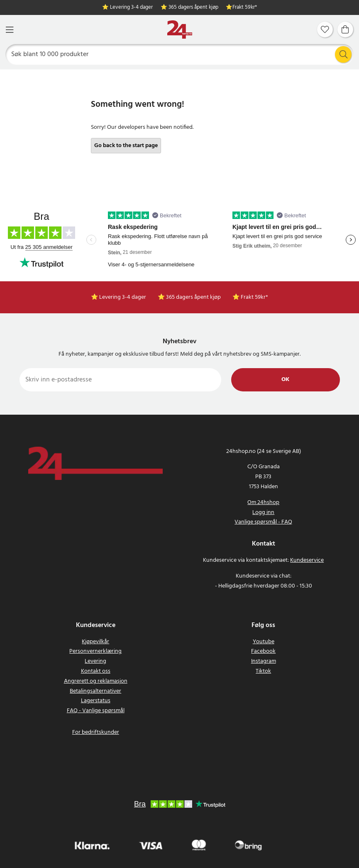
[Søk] (180, 54)
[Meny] (10, 30)
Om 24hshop (263, 503)
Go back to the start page (126, 146)
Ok (285, 380)
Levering (95, 661)
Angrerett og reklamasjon (96, 681)
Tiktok (263, 671)
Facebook (263, 651)
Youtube (264, 642)
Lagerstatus (96, 701)
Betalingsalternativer (95, 691)
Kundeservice (307, 560)
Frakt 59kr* (245, 8)
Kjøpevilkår (95, 642)
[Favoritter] (325, 30)
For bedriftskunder (96, 732)
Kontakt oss (96, 671)
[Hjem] (180, 30)
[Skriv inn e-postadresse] (121, 380)
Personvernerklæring (95, 651)
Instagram (264, 661)
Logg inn (263, 513)
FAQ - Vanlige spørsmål (96, 711)
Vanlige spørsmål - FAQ (263, 522)
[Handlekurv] (345, 30)
